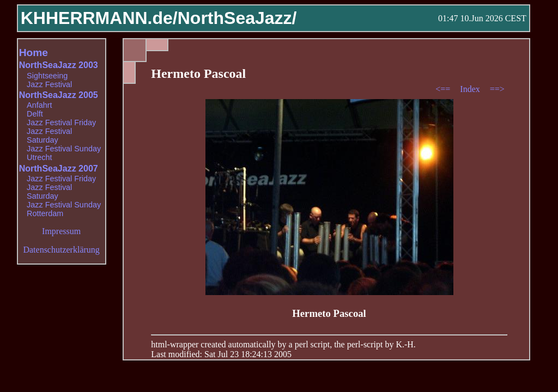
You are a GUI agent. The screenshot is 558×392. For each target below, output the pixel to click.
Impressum (61, 231)
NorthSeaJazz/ (237, 18)
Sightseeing (47, 76)
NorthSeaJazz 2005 (59, 95)
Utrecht (39, 157)
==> (497, 89)
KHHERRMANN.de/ (99, 18)
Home (34, 53)
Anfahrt (39, 105)
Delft (35, 114)
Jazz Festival (49, 84)
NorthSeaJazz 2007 (59, 169)
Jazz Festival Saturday (49, 136)
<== (444, 89)
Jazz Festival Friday (61, 122)
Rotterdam (45, 213)
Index (471, 89)
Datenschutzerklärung (61, 250)
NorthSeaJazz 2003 (59, 65)
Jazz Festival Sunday (64, 149)
